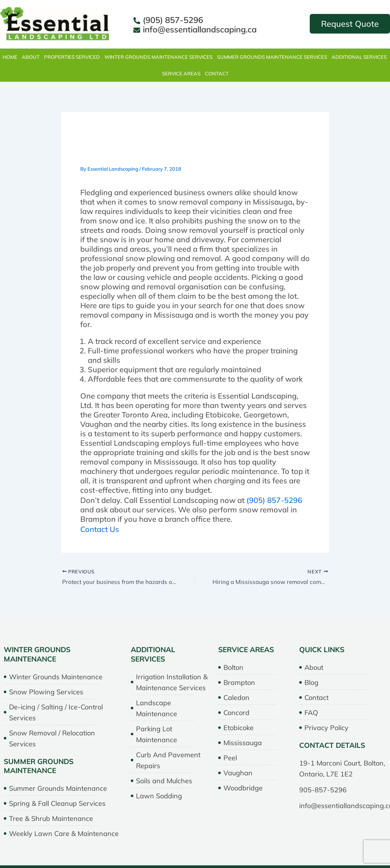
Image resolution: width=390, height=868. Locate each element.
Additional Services (359, 57)
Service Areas (181, 73)
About (31, 57)
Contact (217, 73)
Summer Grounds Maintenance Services (272, 57)
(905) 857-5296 (274, 500)
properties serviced (72, 57)
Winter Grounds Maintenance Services (158, 57)
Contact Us (100, 529)
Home (10, 57)
